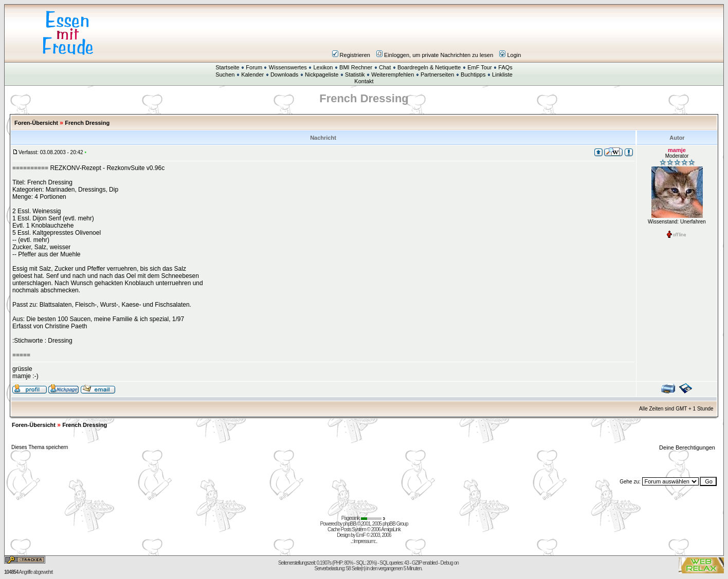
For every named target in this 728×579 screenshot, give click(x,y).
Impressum (364, 541)
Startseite (227, 67)
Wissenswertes (288, 67)
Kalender (252, 74)
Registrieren (351, 55)
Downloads (284, 74)
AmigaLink (391, 529)
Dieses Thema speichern (40, 447)
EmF (361, 535)
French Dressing (87, 123)
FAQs (505, 67)
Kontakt (364, 81)
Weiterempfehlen (393, 74)
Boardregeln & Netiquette (429, 67)
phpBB (349, 524)
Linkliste (502, 74)
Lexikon (323, 67)
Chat (385, 67)
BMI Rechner (356, 67)
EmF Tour (479, 67)
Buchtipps (473, 74)
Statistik (355, 74)
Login (510, 55)
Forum (254, 67)
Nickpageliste (322, 74)
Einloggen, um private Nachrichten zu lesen (435, 55)
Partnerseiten (437, 74)
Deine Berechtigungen (688, 447)
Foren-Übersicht (36, 123)
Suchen (225, 74)
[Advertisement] (426, 33)
